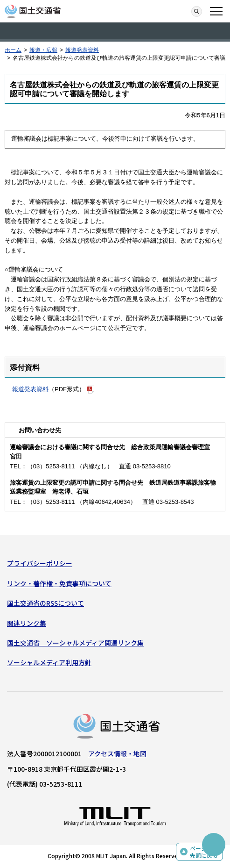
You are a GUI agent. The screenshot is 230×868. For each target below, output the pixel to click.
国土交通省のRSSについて (45, 603)
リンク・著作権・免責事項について (59, 583)
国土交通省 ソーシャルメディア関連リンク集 (75, 643)
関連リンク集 (27, 623)
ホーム (13, 50)
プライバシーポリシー (40, 563)
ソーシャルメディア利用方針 (49, 662)
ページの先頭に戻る (204, 852)
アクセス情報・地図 (117, 753)
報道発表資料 (82, 50)
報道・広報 (43, 50)
